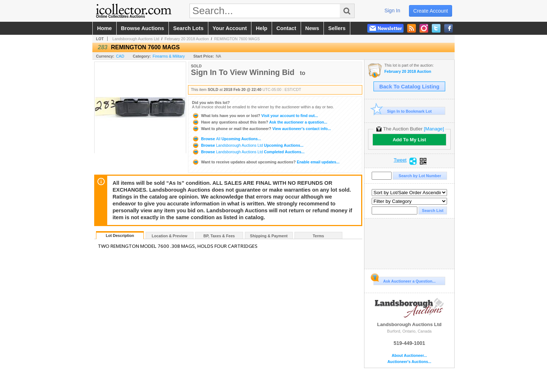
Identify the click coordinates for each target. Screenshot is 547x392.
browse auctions (143, 28)
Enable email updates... (266, 162)
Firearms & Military (169, 56)
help (262, 28)
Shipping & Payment (269, 236)
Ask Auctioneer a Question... (404, 280)
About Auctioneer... (409, 356)
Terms (318, 236)
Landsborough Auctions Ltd (136, 39)
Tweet (400, 160)
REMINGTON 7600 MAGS (237, 39)
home (105, 28)
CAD (120, 56)
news (312, 28)
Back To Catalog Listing (409, 87)
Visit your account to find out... (255, 116)
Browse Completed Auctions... (248, 152)
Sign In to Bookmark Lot (403, 111)
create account (431, 11)
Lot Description (120, 235)
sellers (337, 28)
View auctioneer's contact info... (261, 129)
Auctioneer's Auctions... (409, 362)
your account (230, 28)
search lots (188, 28)
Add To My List (409, 140)
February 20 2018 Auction (187, 39)
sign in (392, 11)
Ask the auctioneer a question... (260, 122)
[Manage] (434, 129)
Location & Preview (170, 236)
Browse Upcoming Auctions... (226, 139)
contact (286, 28)
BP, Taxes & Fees (219, 236)
